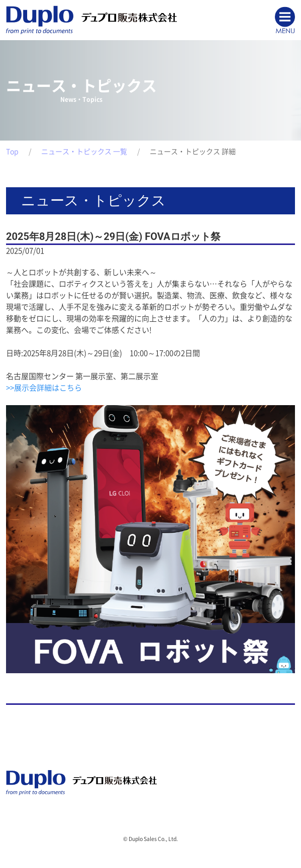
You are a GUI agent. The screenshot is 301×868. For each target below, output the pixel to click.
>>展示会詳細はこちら (44, 388)
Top (12, 152)
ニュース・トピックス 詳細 (193, 152)
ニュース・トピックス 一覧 (84, 152)
